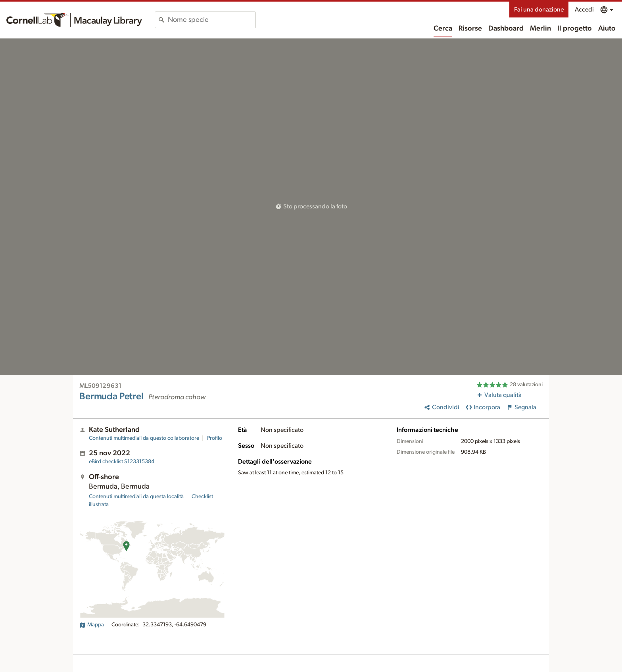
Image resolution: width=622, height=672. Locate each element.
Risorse (470, 29)
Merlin (540, 29)
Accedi (584, 10)
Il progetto (575, 29)
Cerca (443, 29)
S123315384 (122, 462)
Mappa (92, 625)
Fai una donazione (539, 10)
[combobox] (212, 20)
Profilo (215, 438)
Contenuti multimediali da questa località (136, 497)
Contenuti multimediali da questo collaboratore (144, 438)
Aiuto (607, 29)
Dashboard (506, 29)
